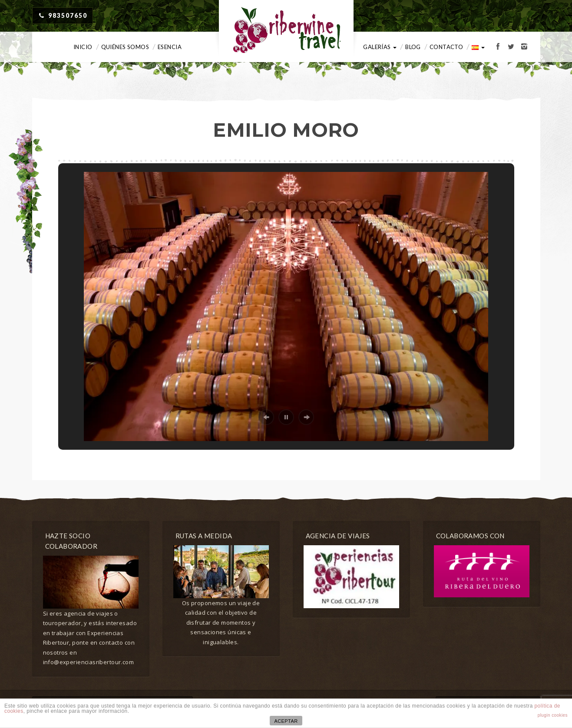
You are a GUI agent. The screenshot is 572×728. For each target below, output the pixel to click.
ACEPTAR (286, 721)
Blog (413, 47)
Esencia (170, 47)
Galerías (380, 47)
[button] (266, 417)
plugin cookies (553, 715)
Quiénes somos (125, 47)
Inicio (83, 47)
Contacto (446, 47)
